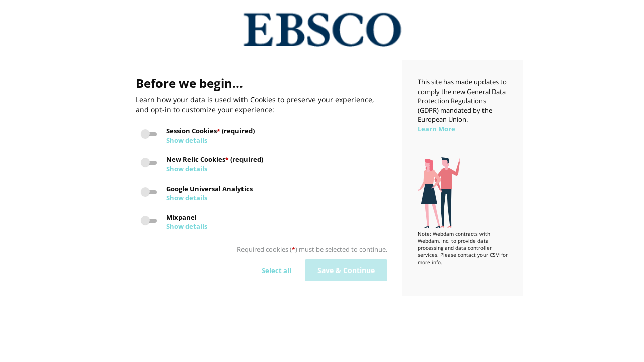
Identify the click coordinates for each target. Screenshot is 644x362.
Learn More (436, 129)
